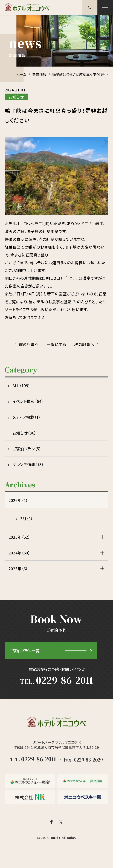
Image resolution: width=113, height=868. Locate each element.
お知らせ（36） (24, 433)
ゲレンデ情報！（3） (28, 464)
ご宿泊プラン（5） (27, 449)
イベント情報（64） (28, 401)
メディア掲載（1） (27, 417)
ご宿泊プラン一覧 (24, 650)
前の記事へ (29, 344)
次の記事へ (84, 344)
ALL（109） (21, 385)
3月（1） (27, 518)
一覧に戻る (56, 344)
